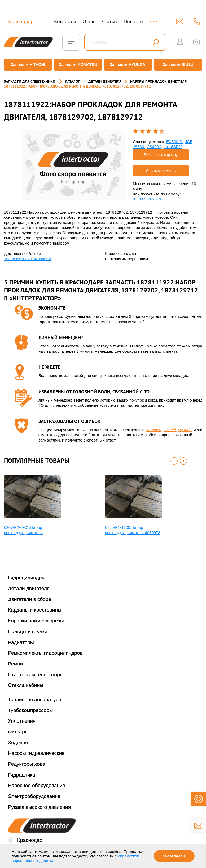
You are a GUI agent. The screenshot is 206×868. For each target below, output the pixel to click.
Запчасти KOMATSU (78, 65)
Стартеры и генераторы (36, 671)
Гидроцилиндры (27, 575)
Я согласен (174, 856)
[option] (73, 162)
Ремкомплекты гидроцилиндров (45, 650)
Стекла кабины (26, 682)
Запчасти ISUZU (179, 65)
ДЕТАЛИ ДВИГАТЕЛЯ (105, 78)
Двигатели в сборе (30, 596)
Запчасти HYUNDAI (128, 65)
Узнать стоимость (161, 167)
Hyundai (185, 427)
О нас (89, 21)
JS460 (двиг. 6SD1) (165, 144)
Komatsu (153, 427)
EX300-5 (175, 138)
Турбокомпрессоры (30, 707)
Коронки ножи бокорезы (36, 618)
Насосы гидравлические (36, 750)
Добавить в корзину (161, 151)
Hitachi (170, 427)
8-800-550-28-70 (148, 196)
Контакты (65, 21)
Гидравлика (22, 772)
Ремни (16, 661)
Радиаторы (21, 639)
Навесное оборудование (37, 782)
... (154, 19)
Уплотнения (22, 718)
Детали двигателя (29, 585)
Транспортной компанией (27, 256)
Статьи (109, 21)
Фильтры (18, 729)
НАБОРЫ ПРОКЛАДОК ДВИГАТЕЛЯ (158, 78)
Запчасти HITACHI (27, 65)
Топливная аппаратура (35, 696)
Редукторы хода (27, 761)
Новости (133, 21)
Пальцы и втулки (28, 628)
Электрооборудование (34, 793)
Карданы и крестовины (35, 607)
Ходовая (18, 739)
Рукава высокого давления (39, 804)
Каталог (72, 78)
